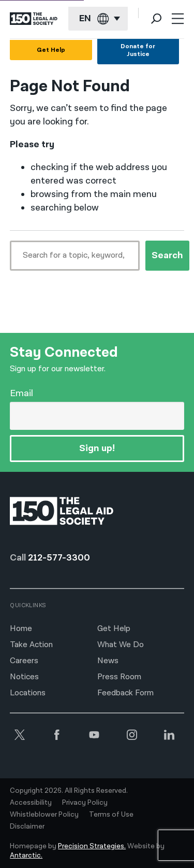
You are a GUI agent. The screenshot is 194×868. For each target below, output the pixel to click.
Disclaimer (27, 827)
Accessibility (31, 803)
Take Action (31, 645)
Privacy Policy (85, 803)
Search (167, 255)
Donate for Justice (138, 50)
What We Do (121, 645)
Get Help (51, 50)
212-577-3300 (59, 558)
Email (21, 393)
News (108, 661)
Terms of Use (111, 815)
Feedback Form (125, 693)
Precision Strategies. (92, 846)
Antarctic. (26, 856)
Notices (24, 677)
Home (21, 629)
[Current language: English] (98, 19)
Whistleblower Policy (44, 815)
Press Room (119, 677)
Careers (24, 661)
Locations (28, 693)
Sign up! (97, 448)
